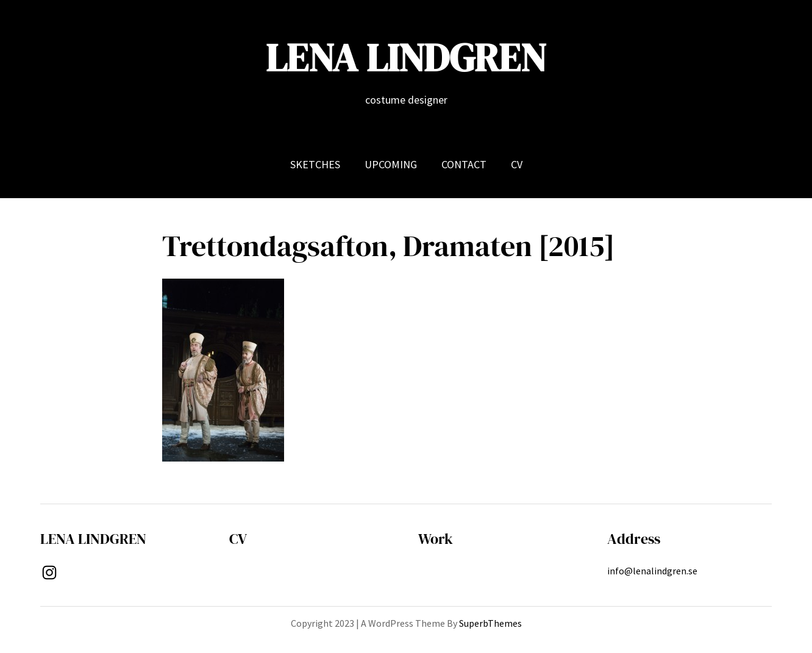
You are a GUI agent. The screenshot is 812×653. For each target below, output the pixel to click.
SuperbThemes (490, 623)
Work (436, 539)
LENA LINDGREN (406, 58)
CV (238, 539)
